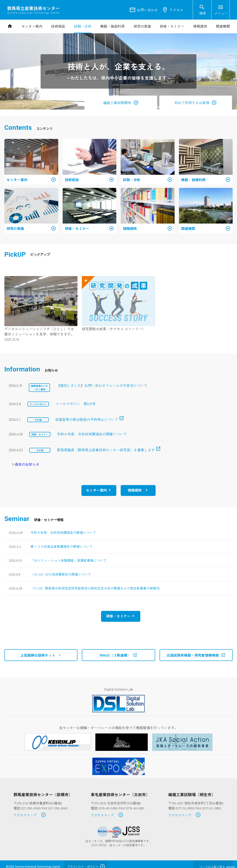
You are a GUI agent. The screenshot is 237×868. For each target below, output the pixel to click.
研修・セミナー (118, 616)
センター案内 (96, 490)
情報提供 (135, 490)
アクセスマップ (30, 815)
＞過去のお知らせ (25, 464)
